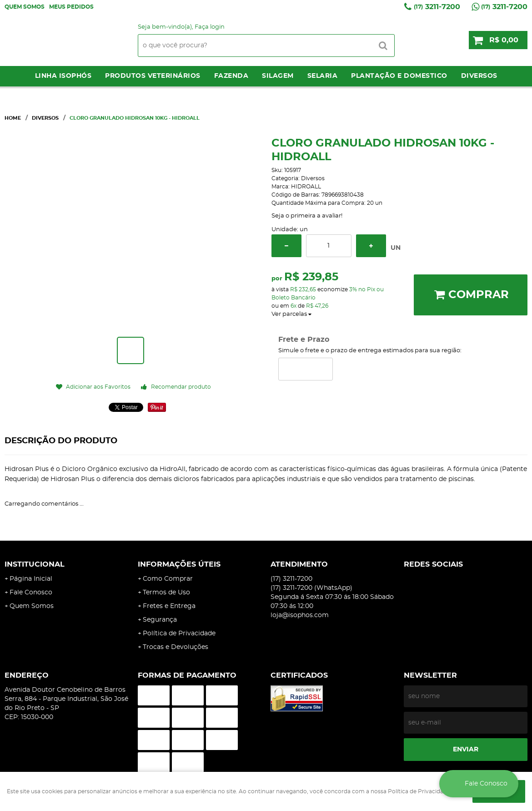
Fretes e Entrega (169, 606)
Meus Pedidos (71, 7)
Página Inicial (31, 579)
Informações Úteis (179, 564)
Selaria (323, 76)
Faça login (210, 27)
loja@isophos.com (300, 615)
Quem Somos (25, 7)
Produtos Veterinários (153, 76)
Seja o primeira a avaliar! (307, 216)
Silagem (278, 76)
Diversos (479, 76)
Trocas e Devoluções (176, 647)
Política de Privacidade (179, 634)
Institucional (35, 564)
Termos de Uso (166, 593)
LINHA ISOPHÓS (63, 76)
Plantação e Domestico (399, 76)
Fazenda (231, 76)
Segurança (160, 620)
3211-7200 (437, 7)
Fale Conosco (31, 593)
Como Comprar (168, 579)
